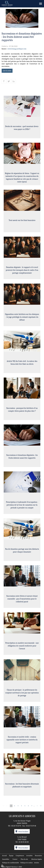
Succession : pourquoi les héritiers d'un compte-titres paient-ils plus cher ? (22, 410)
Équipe (11, 856)
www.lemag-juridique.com (17, 49)
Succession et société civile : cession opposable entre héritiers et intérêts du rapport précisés (22, 740)
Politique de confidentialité (11, 863)
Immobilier (6, 859)
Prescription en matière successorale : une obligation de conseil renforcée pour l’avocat (22, 646)
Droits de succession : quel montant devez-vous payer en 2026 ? (22, 128)
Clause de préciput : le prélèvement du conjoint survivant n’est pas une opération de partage (22, 693)
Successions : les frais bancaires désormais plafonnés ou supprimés (22, 785)
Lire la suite (7, 71)
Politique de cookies (27, 863)
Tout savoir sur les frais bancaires (22, 221)
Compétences (20, 856)
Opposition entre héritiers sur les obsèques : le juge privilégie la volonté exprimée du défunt (22, 317)
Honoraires (38, 856)
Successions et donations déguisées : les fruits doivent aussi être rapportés (22, 457)
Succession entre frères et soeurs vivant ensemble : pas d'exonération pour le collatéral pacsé (22, 599)
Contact (15, 859)
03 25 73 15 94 (16, 826)
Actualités (29, 856)
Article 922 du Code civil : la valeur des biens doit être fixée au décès (22, 363)
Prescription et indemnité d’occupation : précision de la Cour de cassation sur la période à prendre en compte (22, 505)
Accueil (4, 856)
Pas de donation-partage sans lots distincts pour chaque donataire (22, 551)
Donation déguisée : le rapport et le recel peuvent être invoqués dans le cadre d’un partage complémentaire (22, 270)
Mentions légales (37, 859)
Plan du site (24, 859)
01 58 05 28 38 (24, 842)
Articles (36, 863)
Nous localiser (23, 832)
